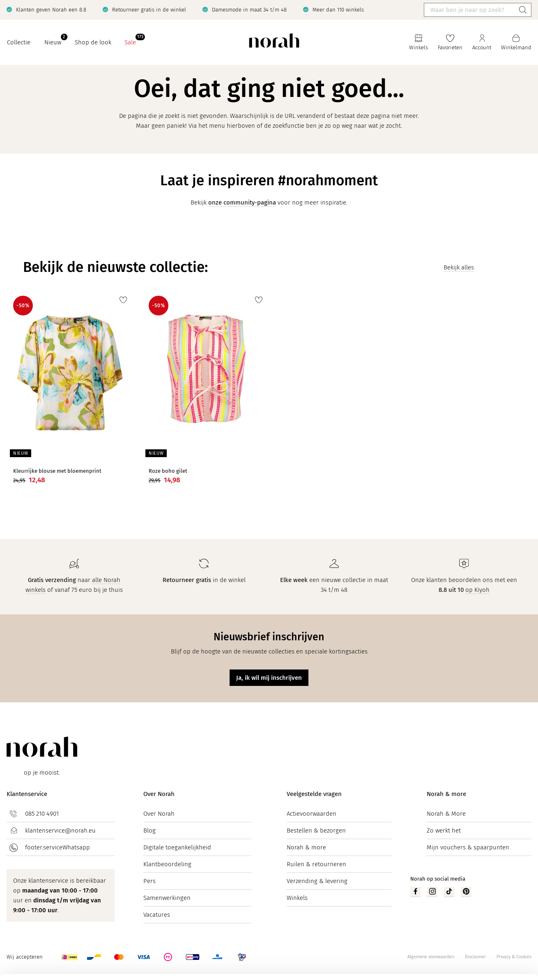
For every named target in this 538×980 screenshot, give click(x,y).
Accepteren (470, 936)
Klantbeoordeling (167, 864)
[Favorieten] (450, 43)
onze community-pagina (242, 202)
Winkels (297, 898)
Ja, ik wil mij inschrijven (269, 678)
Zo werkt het (444, 830)
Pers (149, 881)
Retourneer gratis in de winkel (149, 10)
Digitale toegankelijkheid (177, 847)
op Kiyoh (477, 590)
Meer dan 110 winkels (338, 10)
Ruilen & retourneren (316, 864)
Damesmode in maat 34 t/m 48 (249, 10)
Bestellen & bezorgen (316, 830)
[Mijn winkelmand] (516, 43)
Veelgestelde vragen (314, 794)
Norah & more (306, 847)
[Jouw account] (482, 43)
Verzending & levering (317, 881)
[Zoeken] (523, 10)
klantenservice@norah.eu (60, 830)
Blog (149, 830)
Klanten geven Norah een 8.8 (51, 10)
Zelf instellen (470, 959)
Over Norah (159, 794)
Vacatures (157, 915)
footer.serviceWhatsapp (57, 847)
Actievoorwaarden (312, 814)
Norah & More (446, 814)
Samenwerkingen (167, 898)
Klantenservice (27, 794)
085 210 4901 (42, 814)
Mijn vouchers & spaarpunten (468, 847)
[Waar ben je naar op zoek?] (470, 10)
